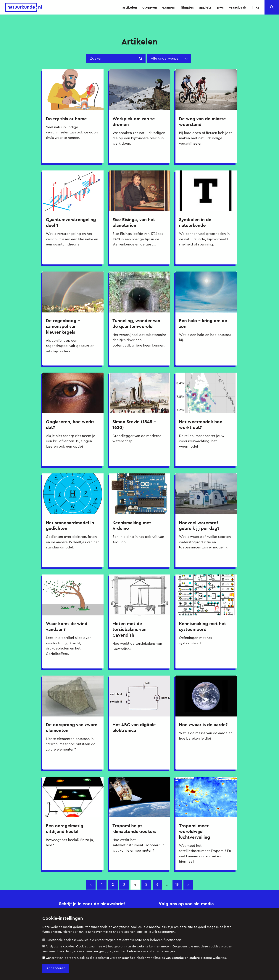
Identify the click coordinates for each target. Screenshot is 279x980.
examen (169, 7)
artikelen (130, 7)
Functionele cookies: (112, 940)
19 (177, 885)
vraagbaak (238, 7)
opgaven (150, 7)
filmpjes (187, 7)
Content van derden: (135, 958)
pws (220, 7)
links (255, 7)
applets (205, 7)
